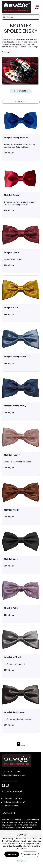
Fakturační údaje (11, 806)
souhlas (38, 839)
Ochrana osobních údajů (14, 802)
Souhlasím (12, 854)
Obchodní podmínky (13, 799)
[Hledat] (23, 17)
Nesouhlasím (30, 854)
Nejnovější (20, 102)
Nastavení (21, 861)
